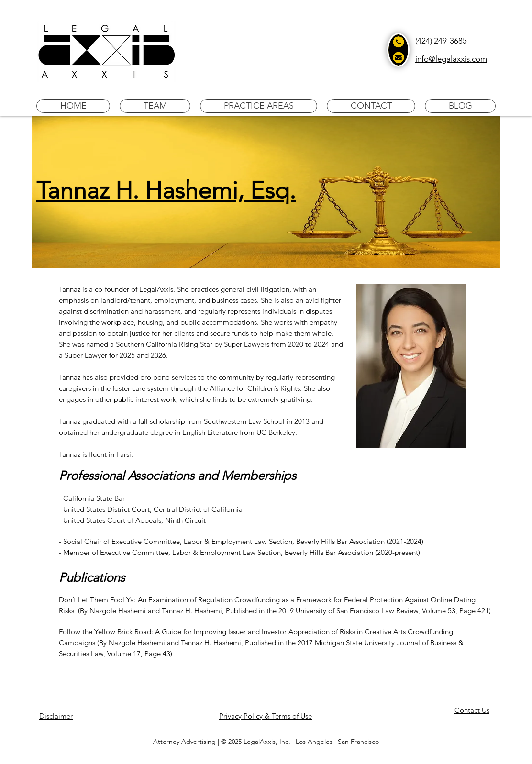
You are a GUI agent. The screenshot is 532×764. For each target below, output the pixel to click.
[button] (155, 106)
